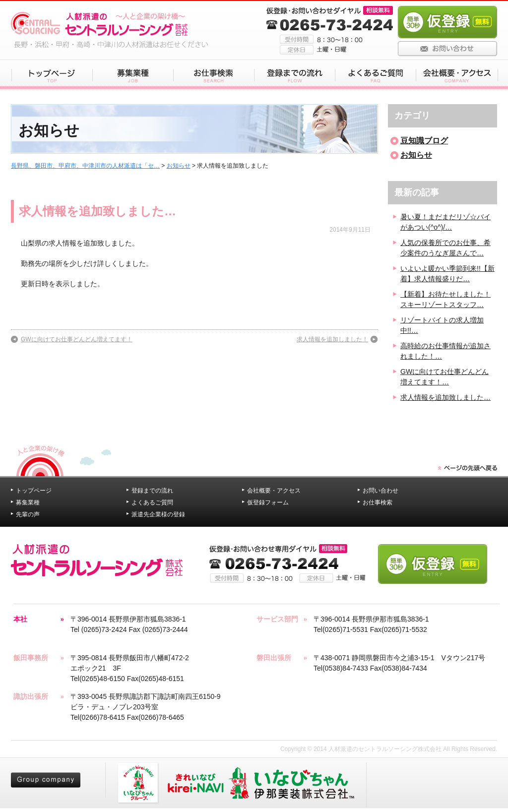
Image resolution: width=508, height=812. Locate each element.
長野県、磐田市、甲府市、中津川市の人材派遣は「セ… (85, 166)
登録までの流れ (152, 491)
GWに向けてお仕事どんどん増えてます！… (444, 377)
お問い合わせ (381, 491)
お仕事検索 (378, 502)
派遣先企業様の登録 (158, 514)
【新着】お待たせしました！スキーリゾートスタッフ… (445, 299)
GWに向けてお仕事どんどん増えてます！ (77, 339)
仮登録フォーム (268, 502)
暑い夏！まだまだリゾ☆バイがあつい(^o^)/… (445, 222)
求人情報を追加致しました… (97, 211)
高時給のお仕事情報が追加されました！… (445, 351)
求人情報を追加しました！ (332, 339)
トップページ (34, 491)
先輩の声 (28, 514)
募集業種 (28, 502)
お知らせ (179, 166)
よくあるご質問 (152, 502)
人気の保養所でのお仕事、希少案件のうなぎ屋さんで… (445, 248)
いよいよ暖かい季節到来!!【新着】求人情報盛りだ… (447, 274)
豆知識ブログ (424, 141)
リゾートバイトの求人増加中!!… (442, 325)
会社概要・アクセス (274, 491)
